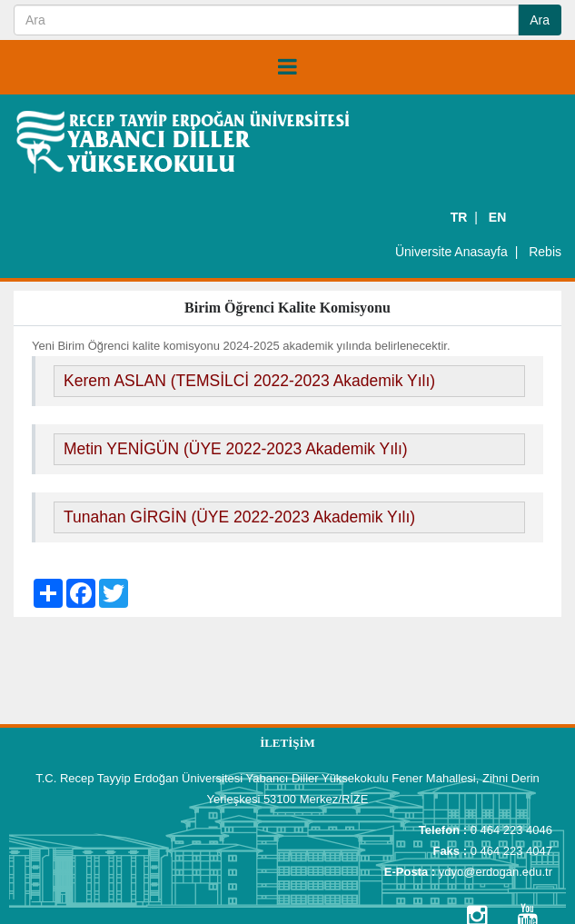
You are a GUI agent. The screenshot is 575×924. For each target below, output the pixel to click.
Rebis (545, 252)
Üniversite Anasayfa (451, 252)
